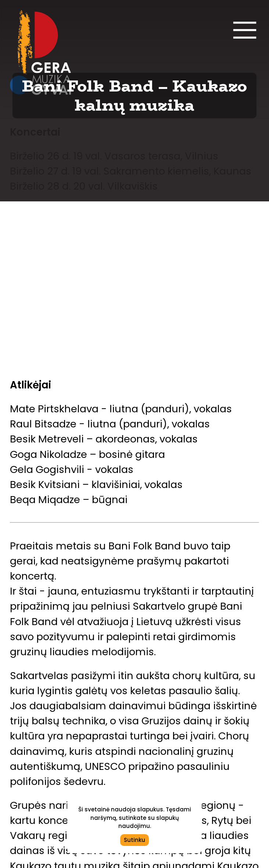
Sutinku (134, 840)
